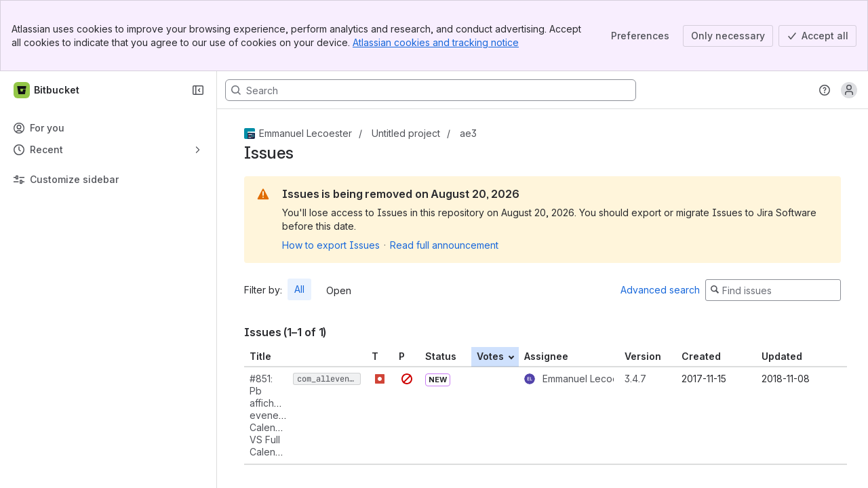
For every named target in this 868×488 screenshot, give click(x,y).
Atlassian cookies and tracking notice (436, 42)
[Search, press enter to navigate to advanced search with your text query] (431, 90)
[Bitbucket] (47, 90)
